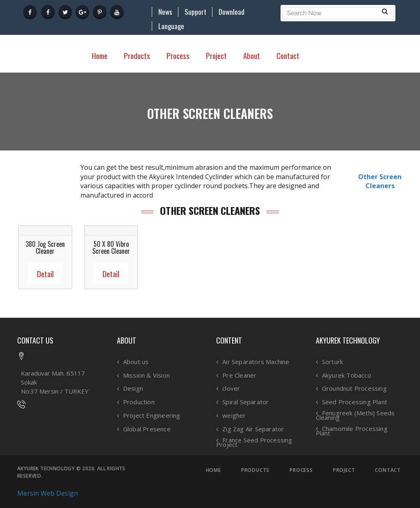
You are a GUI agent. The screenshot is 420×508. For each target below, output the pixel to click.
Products (137, 55)
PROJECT (344, 470)
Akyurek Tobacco (347, 375)
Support (195, 12)
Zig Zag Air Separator (253, 429)
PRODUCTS (255, 470)
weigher (234, 416)
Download (232, 12)
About (252, 55)
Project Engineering (152, 416)
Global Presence (147, 429)
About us (136, 362)
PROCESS (301, 470)
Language (171, 26)
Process (178, 55)
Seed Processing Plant (355, 402)
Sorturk (332, 362)
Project (216, 55)
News (165, 12)
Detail (45, 273)
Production (139, 402)
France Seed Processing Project (254, 442)
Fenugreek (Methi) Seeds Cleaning (355, 415)
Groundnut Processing (354, 388)
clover (231, 388)
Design (133, 388)
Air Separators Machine (256, 362)
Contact (288, 55)
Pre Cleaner (239, 375)
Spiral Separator (245, 402)
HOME (213, 470)
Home (100, 55)
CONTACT (388, 470)
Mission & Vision (146, 375)
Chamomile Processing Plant (352, 431)
